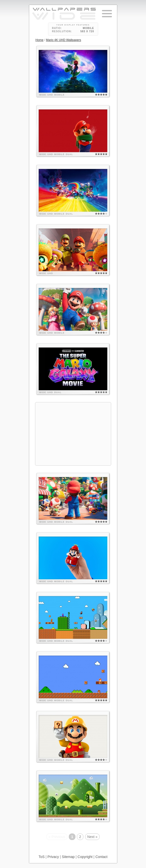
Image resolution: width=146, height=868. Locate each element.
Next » (92, 837)
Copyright (85, 857)
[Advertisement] (73, 434)
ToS (42, 857)
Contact (101, 857)
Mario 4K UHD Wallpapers (64, 40)
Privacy (53, 857)
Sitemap (68, 857)
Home (40, 40)
